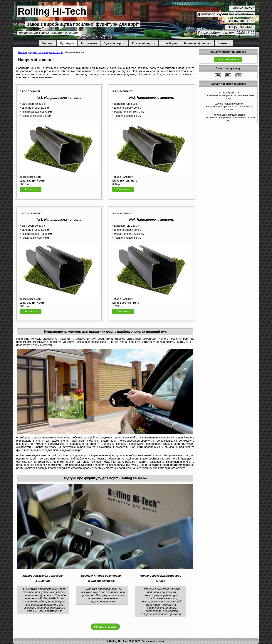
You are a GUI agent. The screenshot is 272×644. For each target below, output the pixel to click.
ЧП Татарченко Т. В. (229, 93)
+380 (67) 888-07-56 (240, 21)
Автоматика (89, 43)
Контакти (224, 43)
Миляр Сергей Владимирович (229, 115)
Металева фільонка (198, 43)
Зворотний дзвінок (228, 59)
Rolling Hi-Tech (52, 11)
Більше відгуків (105, 627)
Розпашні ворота (143, 43)
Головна (48, 43)
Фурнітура (67, 43)
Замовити (31, 189)
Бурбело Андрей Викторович (229, 104)
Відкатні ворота (114, 43)
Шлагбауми (170, 43)
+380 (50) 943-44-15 (240, 27)
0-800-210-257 (242, 8)
